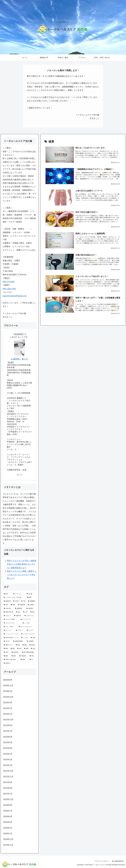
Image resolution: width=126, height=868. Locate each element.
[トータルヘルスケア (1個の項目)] (28, 634)
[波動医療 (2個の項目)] (22, 605)
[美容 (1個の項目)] (20, 649)
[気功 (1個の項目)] (33, 656)
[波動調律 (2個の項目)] (20, 608)
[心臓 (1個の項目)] (33, 638)
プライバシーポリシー (102, 861)
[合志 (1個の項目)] (19, 612)
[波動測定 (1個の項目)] (16, 652)
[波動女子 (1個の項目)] (20, 663)
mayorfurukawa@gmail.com (15, 296)
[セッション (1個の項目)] (9, 630)
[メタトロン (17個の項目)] (19, 594)
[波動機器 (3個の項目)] (32, 601)
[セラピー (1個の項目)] (20, 630)
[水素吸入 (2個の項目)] (32, 605)
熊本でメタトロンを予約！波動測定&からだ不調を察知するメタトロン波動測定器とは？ (22, 564)
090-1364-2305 (9, 289)
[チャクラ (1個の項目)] (31, 630)
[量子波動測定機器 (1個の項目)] (29, 652)
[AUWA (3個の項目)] (16, 601)
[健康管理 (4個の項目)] (7, 601)
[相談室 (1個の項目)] (32, 645)
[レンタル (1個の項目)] (25, 638)
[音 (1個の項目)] (33, 660)
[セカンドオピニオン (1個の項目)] (27, 627)
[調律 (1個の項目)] (6, 649)
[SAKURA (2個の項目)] (8, 608)
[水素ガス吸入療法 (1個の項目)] (11, 660)
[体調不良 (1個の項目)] (18, 616)
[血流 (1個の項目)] (33, 649)
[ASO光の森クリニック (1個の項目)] (11, 638)
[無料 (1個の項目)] (18, 645)
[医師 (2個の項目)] (13, 605)
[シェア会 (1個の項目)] (29, 623)
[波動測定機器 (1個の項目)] (19, 641)
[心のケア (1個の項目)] (8, 616)
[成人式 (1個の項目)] (7, 641)
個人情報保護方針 (118, 861)
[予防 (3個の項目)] (24, 601)
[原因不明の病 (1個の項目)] (9, 612)
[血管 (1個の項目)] (7, 652)
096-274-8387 (9, 282)
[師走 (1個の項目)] (33, 612)
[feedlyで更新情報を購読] (18, 475)
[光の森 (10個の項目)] (31, 594)
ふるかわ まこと (20, 359)
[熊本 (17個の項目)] (7, 594)
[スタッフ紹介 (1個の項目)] (10, 627)
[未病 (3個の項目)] (6, 605)
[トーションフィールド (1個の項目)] (11, 634)
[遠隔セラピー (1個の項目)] (9, 645)
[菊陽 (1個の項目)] (26, 649)
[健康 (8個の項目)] (31, 598)
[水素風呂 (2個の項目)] (31, 608)
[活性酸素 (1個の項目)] (31, 641)
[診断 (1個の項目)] (24, 660)
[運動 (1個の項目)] (25, 645)
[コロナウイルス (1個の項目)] (12, 623)
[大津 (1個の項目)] (26, 612)
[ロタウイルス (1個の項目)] (30, 616)
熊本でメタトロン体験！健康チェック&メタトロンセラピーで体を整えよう (22, 575)
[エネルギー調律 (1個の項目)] (11, 619)
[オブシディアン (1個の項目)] (28, 619)
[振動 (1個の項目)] (14, 656)
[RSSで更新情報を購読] (21, 475)
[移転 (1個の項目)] (13, 649)
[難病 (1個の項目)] (7, 656)
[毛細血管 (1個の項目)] (23, 656)
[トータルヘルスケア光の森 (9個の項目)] (14, 598)
